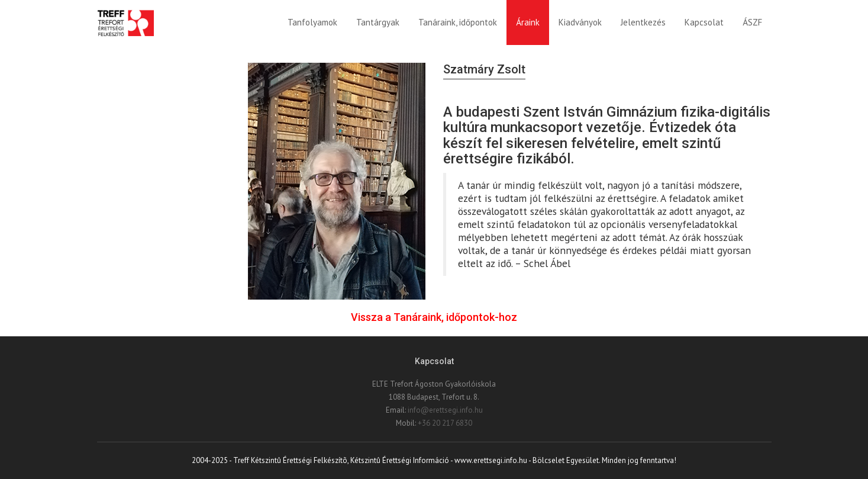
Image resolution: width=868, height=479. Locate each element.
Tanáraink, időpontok (458, 22)
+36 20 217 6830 (445, 423)
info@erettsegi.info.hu (445, 410)
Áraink (528, 22)
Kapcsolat (704, 22)
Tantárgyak (378, 22)
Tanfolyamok (312, 22)
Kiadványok (580, 22)
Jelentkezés (643, 22)
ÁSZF (752, 22)
